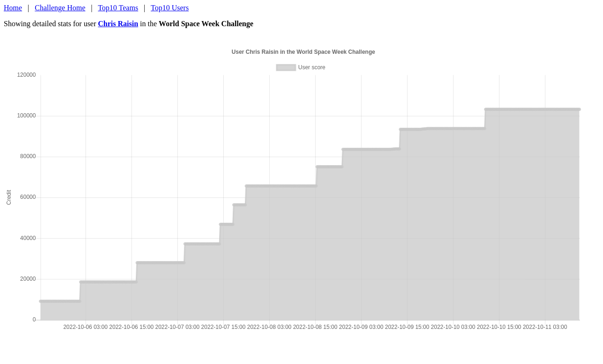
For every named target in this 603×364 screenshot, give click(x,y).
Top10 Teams (118, 8)
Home (13, 8)
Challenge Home (60, 8)
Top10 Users (170, 8)
